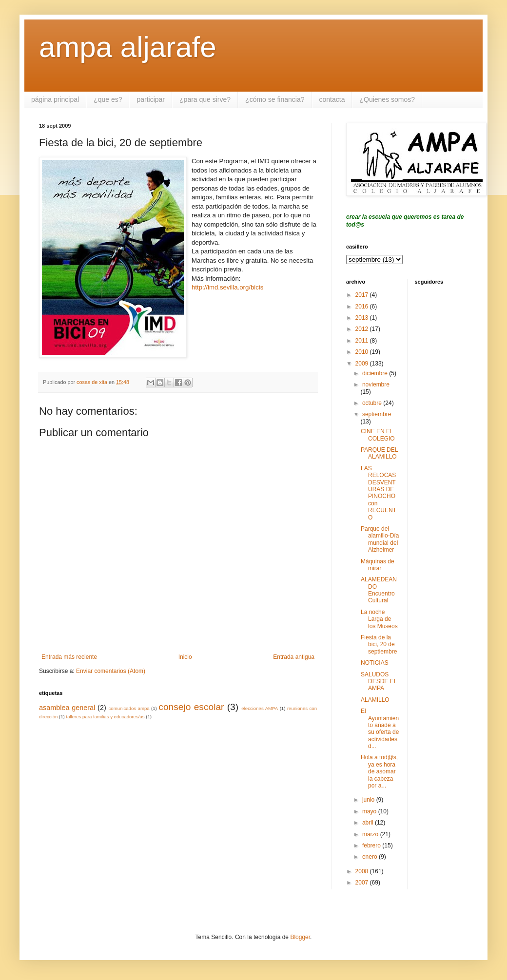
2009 (363, 364)
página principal (55, 99)
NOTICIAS (375, 663)
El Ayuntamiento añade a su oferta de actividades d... (380, 729)
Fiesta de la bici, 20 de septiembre (379, 644)
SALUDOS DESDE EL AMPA (379, 682)
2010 (363, 352)
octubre (373, 403)
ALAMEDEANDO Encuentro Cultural (379, 590)
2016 (363, 307)
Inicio (185, 657)
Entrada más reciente (69, 657)
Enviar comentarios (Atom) (111, 671)
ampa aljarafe (128, 47)
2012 (363, 329)
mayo (370, 811)
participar (151, 99)
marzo (371, 834)
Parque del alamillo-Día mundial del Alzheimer (380, 539)
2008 (363, 871)
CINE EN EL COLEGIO (378, 435)
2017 (363, 295)
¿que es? (108, 99)
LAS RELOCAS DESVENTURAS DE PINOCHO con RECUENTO (379, 493)
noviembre (376, 384)
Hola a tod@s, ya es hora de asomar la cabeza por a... (379, 771)
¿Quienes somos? (387, 99)
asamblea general (67, 708)
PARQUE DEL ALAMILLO (379, 453)
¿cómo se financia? (275, 99)
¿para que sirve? (205, 99)
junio (369, 800)
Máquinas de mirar (378, 565)
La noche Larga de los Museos (379, 619)
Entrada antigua (294, 657)
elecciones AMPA (260, 708)
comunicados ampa (129, 708)
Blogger (300, 937)
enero (370, 857)
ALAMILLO (375, 700)
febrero (372, 845)
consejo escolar (191, 707)
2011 (363, 341)
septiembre (377, 414)
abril (369, 823)
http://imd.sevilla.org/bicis (227, 287)
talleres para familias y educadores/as (105, 717)
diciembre (376, 373)
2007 (363, 883)
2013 (363, 318)
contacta (332, 99)
